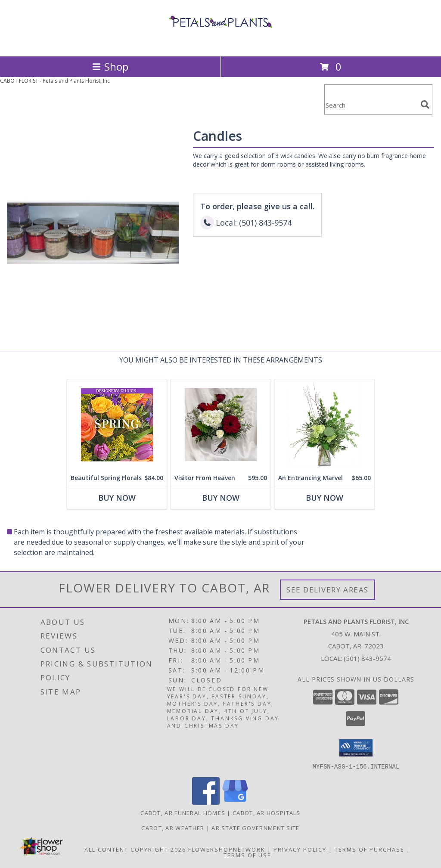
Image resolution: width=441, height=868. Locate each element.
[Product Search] (371, 105)
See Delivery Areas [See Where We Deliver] (328, 590)
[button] (356, 748)
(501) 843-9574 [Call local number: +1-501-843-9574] (367, 658)
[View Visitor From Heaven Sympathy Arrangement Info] (221, 425)
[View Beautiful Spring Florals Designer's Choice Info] (117, 425)
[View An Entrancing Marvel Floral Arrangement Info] (325, 425)
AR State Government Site (255, 828)
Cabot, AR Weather (173, 828)
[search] (425, 105)
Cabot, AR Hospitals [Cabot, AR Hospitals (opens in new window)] (267, 812)
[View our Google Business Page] (235, 802)
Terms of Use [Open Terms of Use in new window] (247, 855)
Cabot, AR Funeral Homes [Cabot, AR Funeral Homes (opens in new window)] (183, 812)
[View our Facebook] (206, 802)
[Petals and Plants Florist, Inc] (220, 44)
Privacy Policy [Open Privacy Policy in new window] (300, 849)
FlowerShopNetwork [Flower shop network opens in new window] (227, 849)
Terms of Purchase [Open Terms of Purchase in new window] (370, 849)
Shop (110, 67)
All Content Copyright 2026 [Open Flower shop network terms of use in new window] (135, 849)
